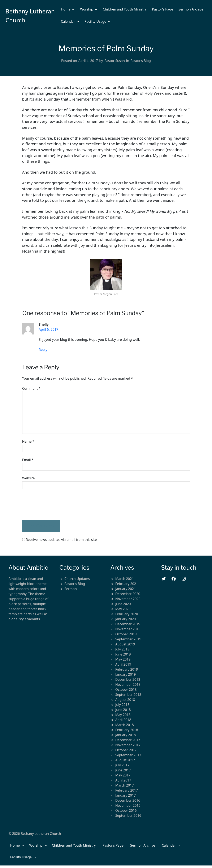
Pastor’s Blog (141, 61)
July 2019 (122, 649)
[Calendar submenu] (78, 21)
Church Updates (77, 579)
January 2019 (126, 674)
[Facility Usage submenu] (109, 21)
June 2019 (123, 654)
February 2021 (127, 584)
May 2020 (123, 609)
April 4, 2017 (88, 61)
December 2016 (128, 800)
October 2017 (126, 750)
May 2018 (123, 715)
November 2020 (128, 599)
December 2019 (128, 624)
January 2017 (126, 795)
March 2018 (125, 725)
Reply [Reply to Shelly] (43, 350)
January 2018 (126, 735)
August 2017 (125, 760)
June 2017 (123, 770)
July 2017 (122, 765)
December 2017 (128, 740)
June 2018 (123, 710)
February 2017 (127, 790)
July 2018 (122, 705)
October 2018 (126, 690)
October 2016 (126, 810)
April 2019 (123, 664)
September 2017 (128, 755)
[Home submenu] (73, 9)
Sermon (71, 589)
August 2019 (125, 644)
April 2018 (123, 720)
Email (28, 460)
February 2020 (127, 614)
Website (29, 478)
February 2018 (127, 730)
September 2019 (128, 639)
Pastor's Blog (75, 584)
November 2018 (128, 684)
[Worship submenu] (96, 9)
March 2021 (125, 579)
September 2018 (128, 695)
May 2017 (123, 775)
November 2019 (128, 629)
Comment (31, 388)
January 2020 (126, 619)
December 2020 (128, 594)
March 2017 (125, 785)
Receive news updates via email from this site (60, 540)
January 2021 (126, 589)
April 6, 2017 (49, 329)
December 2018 (128, 679)
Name (28, 441)
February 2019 (127, 669)
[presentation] (54, 504)
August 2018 (125, 700)
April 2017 (123, 780)
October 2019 (126, 634)
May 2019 (123, 659)
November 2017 (128, 745)
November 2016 (128, 805)
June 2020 (123, 604)
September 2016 (128, 816)
